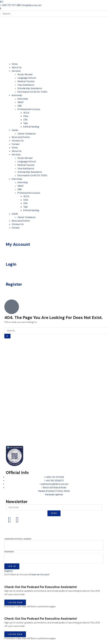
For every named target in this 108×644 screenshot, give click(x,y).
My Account (18, 244)
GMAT (21, 102)
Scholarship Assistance (30, 88)
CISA (26, 116)
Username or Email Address (18, 539)
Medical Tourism (26, 81)
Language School (27, 78)
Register (14, 284)
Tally (26, 123)
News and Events (21, 137)
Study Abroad (25, 74)
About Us (17, 67)
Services (16, 71)
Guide (15, 130)
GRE (20, 106)
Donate (16, 144)
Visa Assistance (26, 85)
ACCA (26, 113)
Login (11, 264)
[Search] (7, 336)
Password (9, 552)
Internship (17, 95)
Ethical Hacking (31, 127)
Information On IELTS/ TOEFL (33, 92)
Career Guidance (26, 134)
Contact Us (18, 141)
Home (15, 64)
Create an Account (39, 574)
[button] (54, 9)
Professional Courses (29, 109)
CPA (25, 120)
